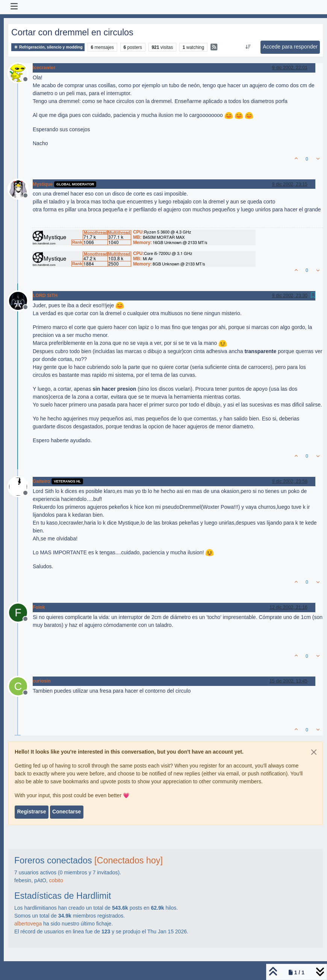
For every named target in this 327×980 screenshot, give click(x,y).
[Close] (314, 752)
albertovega (28, 924)
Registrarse (31, 812)
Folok (39, 607)
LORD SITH (45, 296)
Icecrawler (44, 68)
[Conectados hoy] (129, 860)
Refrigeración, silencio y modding (48, 47)
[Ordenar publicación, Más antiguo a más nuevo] (248, 47)
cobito (56, 880)
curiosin (42, 681)
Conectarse (67, 812)
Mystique (43, 184)
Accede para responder (290, 47)
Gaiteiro (41, 481)
